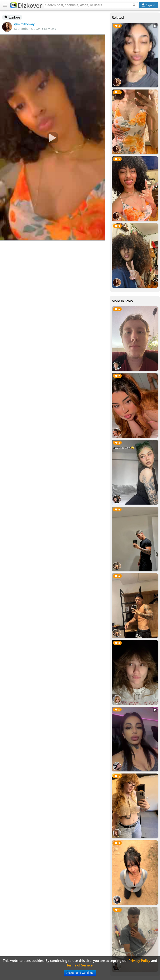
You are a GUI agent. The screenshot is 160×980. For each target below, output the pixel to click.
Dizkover (26, 5)
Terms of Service (79, 965)
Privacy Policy (139, 961)
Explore (12, 17)
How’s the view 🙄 (123, 448)
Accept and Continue (80, 973)
